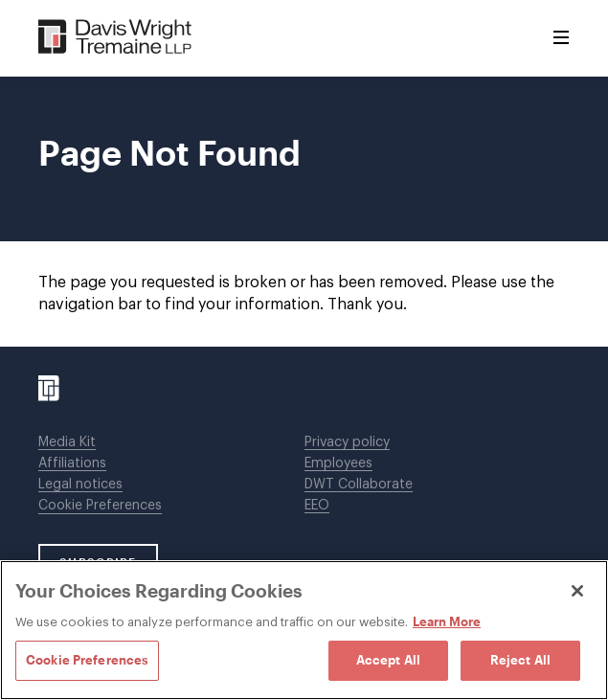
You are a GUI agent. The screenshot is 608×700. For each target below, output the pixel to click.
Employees (338, 463)
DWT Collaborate (359, 485)
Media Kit (67, 442)
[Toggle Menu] (561, 38)
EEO (317, 506)
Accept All (388, 660)
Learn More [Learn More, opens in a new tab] (447, 621)
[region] (304, 630)
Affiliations (72, 463)
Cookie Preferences (100, 506)
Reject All (520, 660)
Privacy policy (347, 442)
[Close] (577, 591)
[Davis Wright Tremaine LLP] (115, 38)
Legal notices (80, 485)
